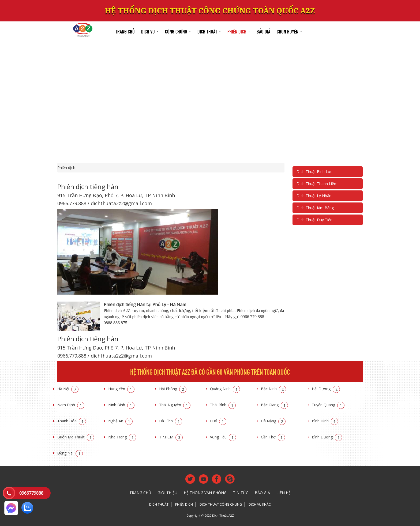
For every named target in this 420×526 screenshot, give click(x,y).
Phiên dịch (239, 31)
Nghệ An (120, 421)
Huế (218, 421)
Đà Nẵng (273, 421)
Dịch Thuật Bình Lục (314, 172)
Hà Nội (68, 389)
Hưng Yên (121, 389)
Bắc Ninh (273, 389)
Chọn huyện (289, 31)
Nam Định (71, 405)
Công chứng (178, 31)
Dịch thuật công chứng (221, 504)
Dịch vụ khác (260, 504)
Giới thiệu (167, 493)
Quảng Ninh (225, 389)
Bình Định (325, 421)
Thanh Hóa (72, 421)
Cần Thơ (273, 437)
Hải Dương (326, 389)
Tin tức (241, 493)
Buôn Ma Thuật (76, 437)
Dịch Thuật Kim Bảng (315, 208)
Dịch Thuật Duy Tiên (314, 220)
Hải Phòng (173, 389)
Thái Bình (223, 405)
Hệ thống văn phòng (205, 493)
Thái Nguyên (175, 405)
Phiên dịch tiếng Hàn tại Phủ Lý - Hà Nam (145, 305)
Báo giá (263, 31)
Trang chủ (125, 31)
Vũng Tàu (223, 437)
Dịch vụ (150, 31)
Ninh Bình (121, 405)
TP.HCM (171, 437)
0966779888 (31, 493)
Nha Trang (122, 437)
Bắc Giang (274, 405)
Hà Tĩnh (171, 421)
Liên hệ (284, 493)
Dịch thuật (209, 31)
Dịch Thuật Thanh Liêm (317, 184)
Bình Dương (327, 437)
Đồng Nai (70, 453)
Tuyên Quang (328, 405)
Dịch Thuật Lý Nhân (314, 196)
